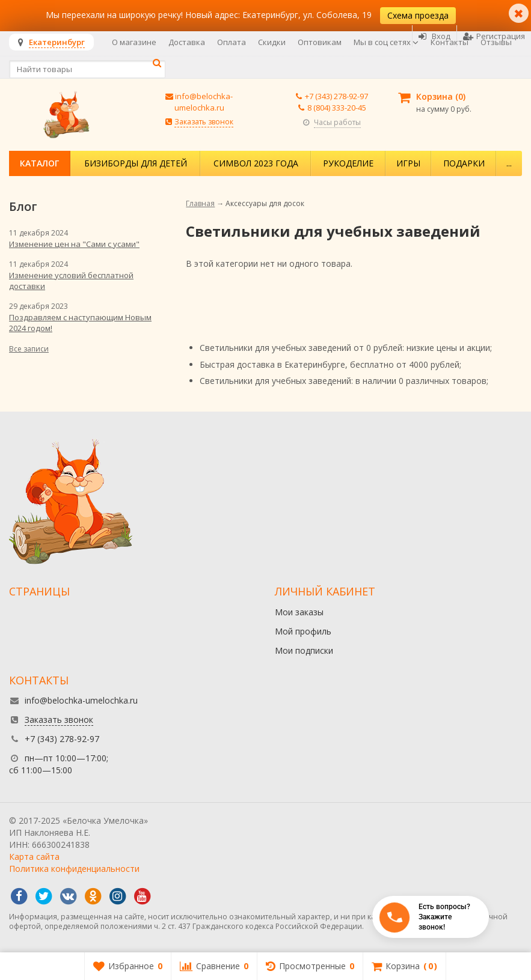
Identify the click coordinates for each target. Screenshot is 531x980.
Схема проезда (418, 15)
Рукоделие (348, 163)
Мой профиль (303, 631)
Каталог (39, 163)
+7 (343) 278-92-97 (336, 96)
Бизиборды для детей (136, 163)
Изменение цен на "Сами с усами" (74, 244)
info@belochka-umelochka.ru (204, 102)
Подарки (464, 163)
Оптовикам (320, 42)
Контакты (450, 42)
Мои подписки (304, 650)
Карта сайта (34, 857)
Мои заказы (299, 612)
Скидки (272, 42)
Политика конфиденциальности (74, 869)
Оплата (232, 42)
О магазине (134, 42)
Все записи (29, 349)
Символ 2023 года (256, 163)
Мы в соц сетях (386, 42)
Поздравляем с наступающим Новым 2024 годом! (80, 323)
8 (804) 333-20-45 (337, 108)
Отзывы (496, 42)
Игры (408, 163)
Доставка (187, 42)
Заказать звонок (204, 122)
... (509, 163)
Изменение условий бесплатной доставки (71, 281)
